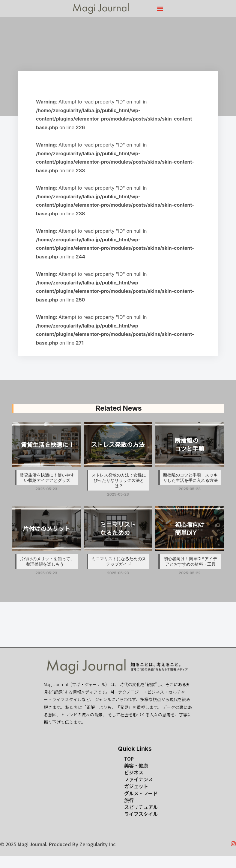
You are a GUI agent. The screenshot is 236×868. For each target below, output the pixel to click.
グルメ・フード (141, 793)
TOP (129, 759)
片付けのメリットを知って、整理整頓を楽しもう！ (47, 561)
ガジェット (136, 786)
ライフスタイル (141, 814)
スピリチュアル (141, 807)
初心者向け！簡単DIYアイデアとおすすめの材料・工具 (190, 561)
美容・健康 (136, 766)
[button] (160, 9)
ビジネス (134, 772)
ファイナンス (139, 779)
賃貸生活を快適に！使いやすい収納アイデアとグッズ (47, 478)
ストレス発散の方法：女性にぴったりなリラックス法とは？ (119, 480)
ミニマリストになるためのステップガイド (119, 561)
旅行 (129, 800)
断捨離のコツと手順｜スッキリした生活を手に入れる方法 (190, 478)
